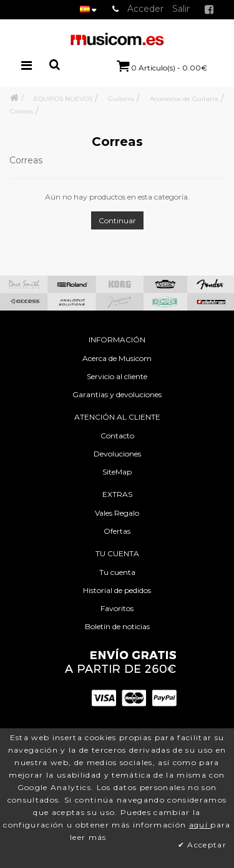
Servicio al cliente (117, 376)
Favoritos (117, 608)
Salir (181, 9)
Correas (22, 111)
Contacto (117, 436)
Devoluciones (117, 454)
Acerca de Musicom (117, 358)
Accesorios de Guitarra (184, 99)
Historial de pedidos (117, 590)
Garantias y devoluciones (117, 394)
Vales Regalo (117, 513)
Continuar (117, 220)
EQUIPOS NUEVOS (63, 99)
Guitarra (121, 99)
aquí (200, 825)
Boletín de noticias (117, 626)
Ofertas (117, 531)
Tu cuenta (117, 572)
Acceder (145, 9)
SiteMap (117, 472)
